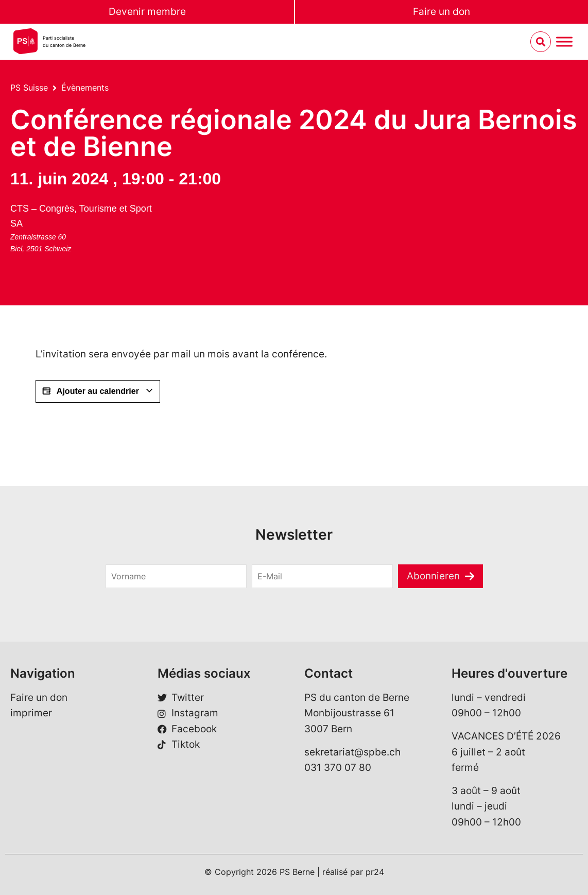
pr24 (375, 872)
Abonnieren (433, 576)
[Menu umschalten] (564, 42)
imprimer (31, 713)
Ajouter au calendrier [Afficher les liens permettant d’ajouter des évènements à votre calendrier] (98, 391)
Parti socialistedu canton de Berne (64, 41)
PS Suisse (29, 88)
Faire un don (442, 12)
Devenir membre (147, 12)
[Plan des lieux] (197, 239)
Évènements (85, 88)
